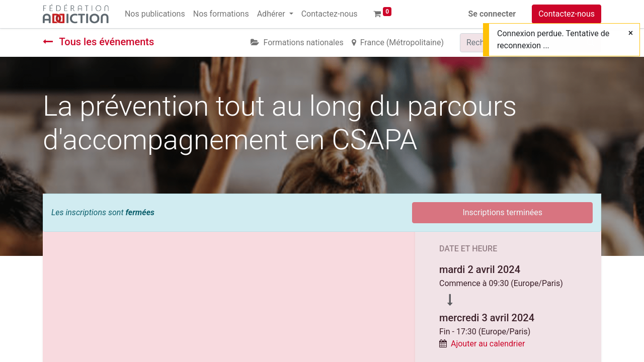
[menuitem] (155, 14)
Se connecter (492, 14)
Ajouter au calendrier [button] (488, 344)
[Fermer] (631, 33)
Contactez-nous (567, 14)
